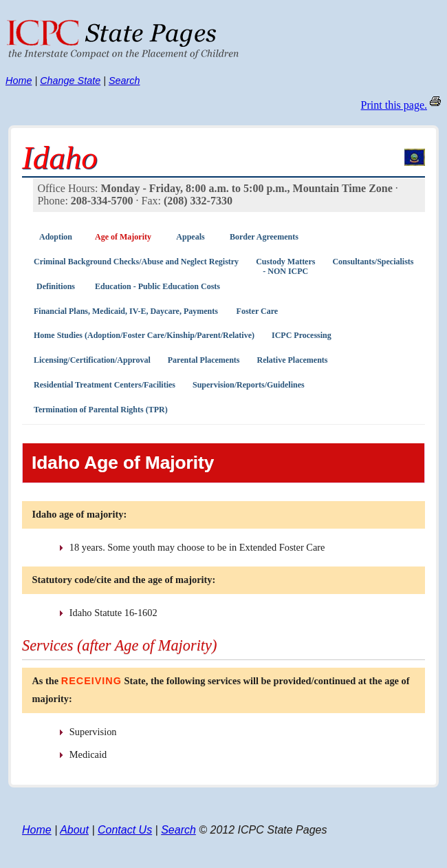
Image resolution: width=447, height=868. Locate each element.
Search (124, 81)
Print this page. (394, 105)
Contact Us (125, 830)
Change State (70, 81)
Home (19, 81)
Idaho (60, 158)
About (74, 830)
